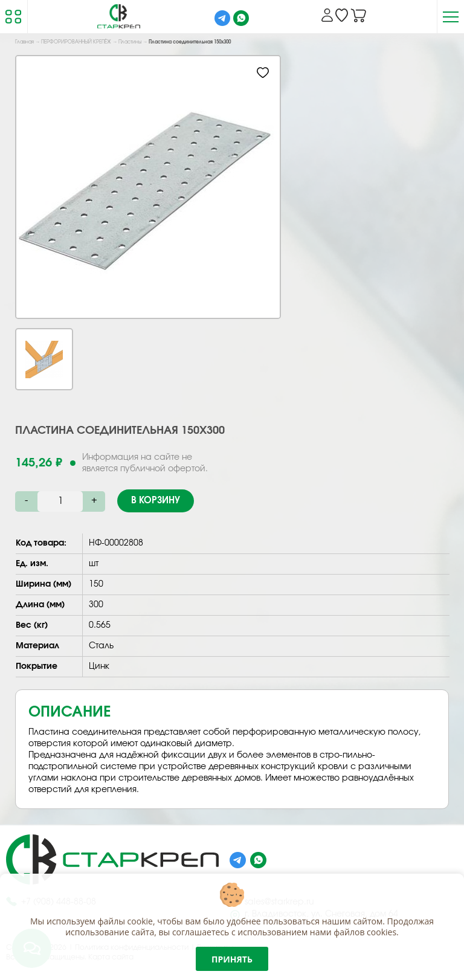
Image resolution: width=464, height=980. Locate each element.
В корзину (156, 501)
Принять (232, 959)
